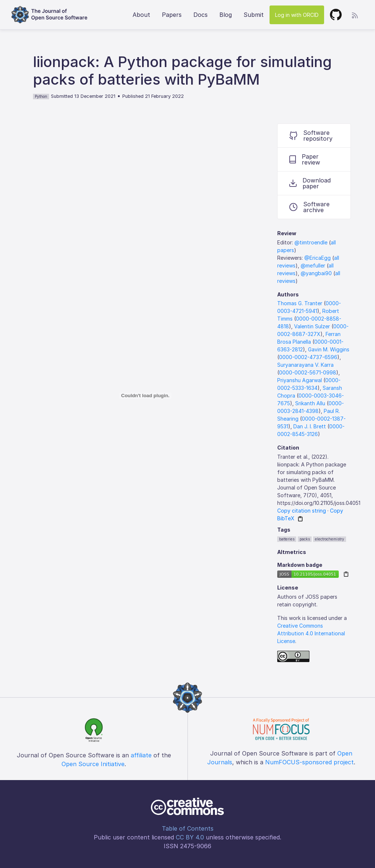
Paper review (305, 159)
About (141, 15)
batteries (287, 539)
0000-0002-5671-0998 (308, 372)
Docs (201, 15)
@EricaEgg (318, 258)
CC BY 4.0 (190, 837)
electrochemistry (330, 539)
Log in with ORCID (297, 15)
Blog (226, 15)
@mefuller (313, 265)
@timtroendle (311, 242)
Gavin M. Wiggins (329, 349)
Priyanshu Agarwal (300, 380)
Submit (254, 15)
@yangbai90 (316, 273)
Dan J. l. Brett (310, 426)
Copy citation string (302, 511)
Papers (172, 15)
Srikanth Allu (310, 403)
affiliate (141, 755)
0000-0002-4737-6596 (308, 357)
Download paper (310, 183)
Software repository (311, 136)
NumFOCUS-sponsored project (309, 762)
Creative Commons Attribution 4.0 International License (311, 633)
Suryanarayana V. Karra (305, 365)
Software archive (309, 207)
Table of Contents (188, 828)
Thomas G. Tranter (300, 303)
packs (305, 539)
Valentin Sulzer (312, 326)
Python (41, 96)
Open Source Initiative (93, 764)
